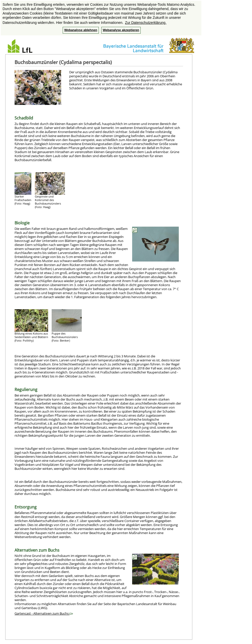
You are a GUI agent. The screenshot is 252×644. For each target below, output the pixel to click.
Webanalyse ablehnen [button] (81, 30)
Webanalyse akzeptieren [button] (121, 30)
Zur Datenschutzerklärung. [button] (146, 23)
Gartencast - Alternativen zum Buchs (44, 613)
